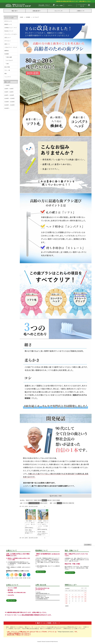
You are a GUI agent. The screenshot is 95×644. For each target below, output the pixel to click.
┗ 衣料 (7, 64)
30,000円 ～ (7, 108)
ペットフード (8, 77)
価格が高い (50, 500)
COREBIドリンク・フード (11, 28)
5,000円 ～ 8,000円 (9, 92)
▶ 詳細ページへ (29, 533)
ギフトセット (8, 41)
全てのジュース (8, 21)
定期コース (7, 44)
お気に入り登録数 (56, 500)
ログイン (70, 5)
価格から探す (8, 82)
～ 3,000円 (7, 85)
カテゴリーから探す (9, 18)
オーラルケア (36, 17)
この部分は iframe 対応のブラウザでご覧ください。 (56, 257)
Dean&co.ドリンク (9, 31)
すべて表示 (26, 503)
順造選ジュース (8, 24)
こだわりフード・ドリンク (11, 47)
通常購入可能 (65, 503)
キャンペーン (58, 11)
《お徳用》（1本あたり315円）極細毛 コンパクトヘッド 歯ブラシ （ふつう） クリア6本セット (43, 524)
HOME (22, 17)
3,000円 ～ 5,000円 (9, 89)
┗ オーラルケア (9, 60)
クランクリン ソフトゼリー (11, 34)
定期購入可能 (71, 503)
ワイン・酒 (7, 70)
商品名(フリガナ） (30, 500)
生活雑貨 (7, 54)
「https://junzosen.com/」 (66, 632)
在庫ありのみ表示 (44, 503)
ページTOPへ (88, 545)
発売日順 (39, 500)
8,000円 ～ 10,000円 (9, 95)
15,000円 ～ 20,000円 (10, 102)
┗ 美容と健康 (9, 57)
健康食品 (7, 51)
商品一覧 (14, 11)
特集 (6, 74)
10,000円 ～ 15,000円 (10, 98)
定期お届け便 (36, 11)
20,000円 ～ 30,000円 (10, 105)
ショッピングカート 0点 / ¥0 (82, 5)
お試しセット (8, 38)
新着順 (36, 500)
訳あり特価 (7, 67)
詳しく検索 (60, 5)
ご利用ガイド (80, 11)
